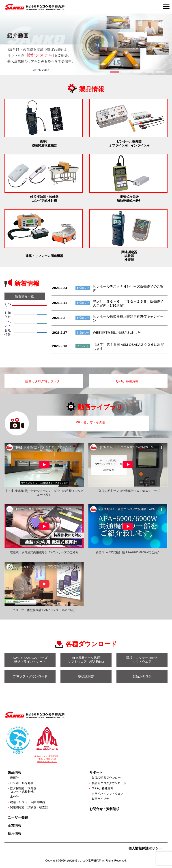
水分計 (15, 797)
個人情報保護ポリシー (145, 849)
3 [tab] (138, 72)
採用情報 (15, 834)
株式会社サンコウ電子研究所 (84, 861)
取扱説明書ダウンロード (109, 777)
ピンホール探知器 (23, 782)
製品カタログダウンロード (110, 782)
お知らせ (83, 288)
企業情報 (15, 826)
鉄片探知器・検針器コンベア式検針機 (24, 789)
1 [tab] (114, 72)
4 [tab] (149, 72)
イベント (83, 346)
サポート (96, 771)
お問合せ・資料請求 (104, 809)
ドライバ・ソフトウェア (109, 793)
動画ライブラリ (103, 799)
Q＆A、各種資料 (103, 788)
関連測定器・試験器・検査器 (30, 808)
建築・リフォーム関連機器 (29, 802)
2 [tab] (126, 72)
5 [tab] (161, 72)
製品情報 (15, 771)
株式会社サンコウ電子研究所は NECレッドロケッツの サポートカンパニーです (47, 758)
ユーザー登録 (18, 818)
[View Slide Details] (86, 44)
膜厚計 (15, 777)
